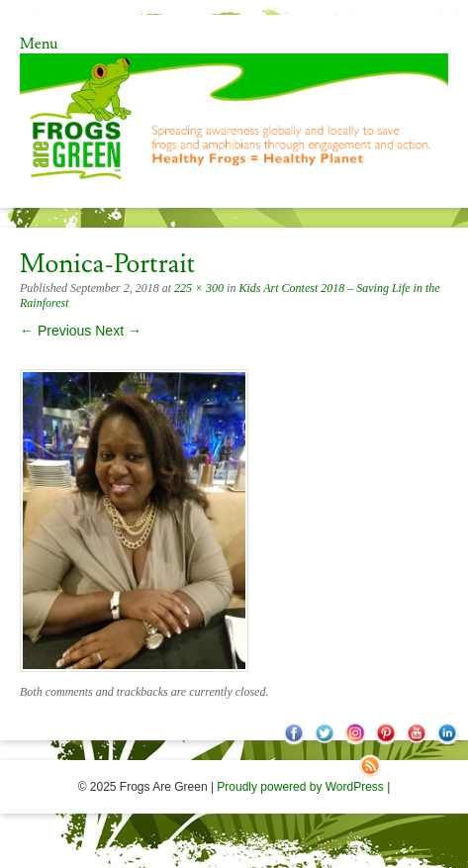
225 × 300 (199, 288)
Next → (118, 331)
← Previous (55, 331)
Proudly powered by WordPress (300, 787)
